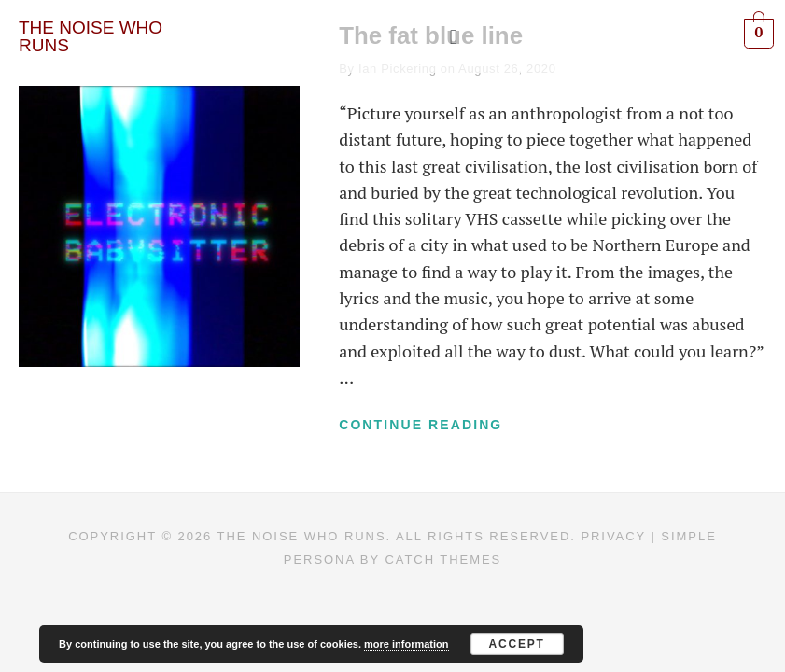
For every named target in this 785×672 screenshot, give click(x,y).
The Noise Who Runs (302, 537)
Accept (516, 644)
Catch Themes (443, 560)
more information (406, 644)
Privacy (613, 537)
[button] (453, 36)
